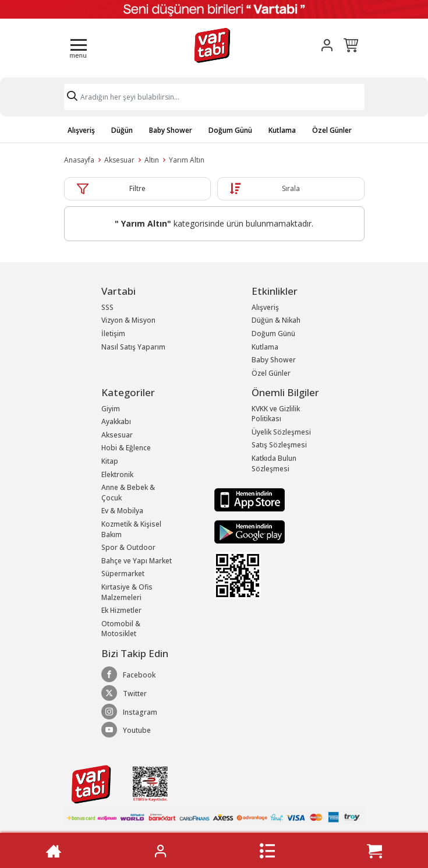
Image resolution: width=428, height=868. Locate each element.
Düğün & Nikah (276, 320)
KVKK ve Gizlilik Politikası (276, 414)
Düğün (122, 130)
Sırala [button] (291, 188)
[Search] (214, 97)
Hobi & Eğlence (126, 448)
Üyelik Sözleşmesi (281, 432)
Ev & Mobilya (122, 511)
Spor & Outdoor (128, 547)
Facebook (128, 675)
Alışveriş (81, 130)
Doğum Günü (230, 130)
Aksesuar (119, 160)
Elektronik (117, 474)
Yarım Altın (187, 160)
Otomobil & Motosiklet (121, 629)
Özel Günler (332, 130)
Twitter (124, 693)
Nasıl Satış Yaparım (133, 347)
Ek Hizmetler (121, 610)
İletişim (113, 334)
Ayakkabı (116, 421)
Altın (152, 160)
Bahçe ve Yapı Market (137, 561)
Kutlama (282, 130)
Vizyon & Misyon (128, 320)
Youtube (126, 730)
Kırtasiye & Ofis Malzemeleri (127, 592)
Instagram (129, 712)
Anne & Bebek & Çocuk (128, 493)
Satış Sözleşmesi (279, 445)
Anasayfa (79, 160)
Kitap (110, 461)
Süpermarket (123, 574)
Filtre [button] (137, 188)
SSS (107, 307)
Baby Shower (171, 130)
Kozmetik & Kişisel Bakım (131, 529)
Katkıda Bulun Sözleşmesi (274, 463)
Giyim (111, 409)
